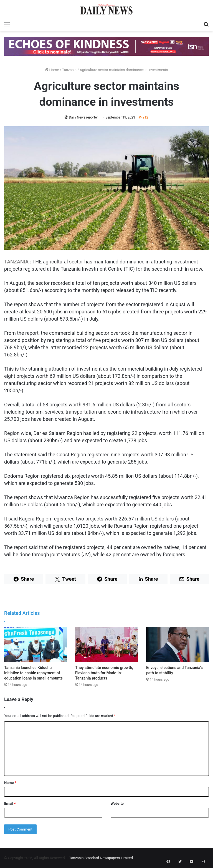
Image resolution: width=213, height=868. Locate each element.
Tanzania (69, 70)
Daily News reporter (83, 117)
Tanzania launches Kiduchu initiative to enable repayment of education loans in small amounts (33, 673)
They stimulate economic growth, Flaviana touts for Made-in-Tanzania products (104, 673)
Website (117, 803)
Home (52, 70)
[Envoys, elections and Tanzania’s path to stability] (177, 644)
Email (10, 803)
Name (10, 783)
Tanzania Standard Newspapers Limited (101, 858)
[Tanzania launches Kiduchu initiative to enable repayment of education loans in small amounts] (35, 644)
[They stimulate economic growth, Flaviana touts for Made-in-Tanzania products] (106, 644)
